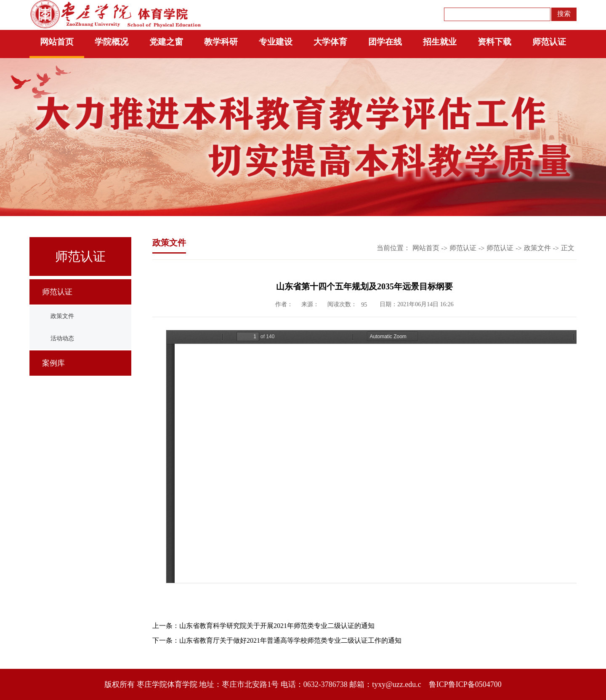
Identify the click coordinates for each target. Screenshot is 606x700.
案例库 (53, 363)
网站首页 (57, 42)
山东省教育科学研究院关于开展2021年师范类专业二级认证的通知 (277, 626)
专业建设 (276, 42)
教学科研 (221, 42)
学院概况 (112, 42)
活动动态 (62, 338)
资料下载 (494, 42)
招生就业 (440, 42)
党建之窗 (166, 42)
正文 (568, 248)
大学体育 (330, 42)
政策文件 (62, 316)
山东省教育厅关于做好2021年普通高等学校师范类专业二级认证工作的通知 (290, 640)
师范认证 (549, 42)
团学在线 (385, 42)
